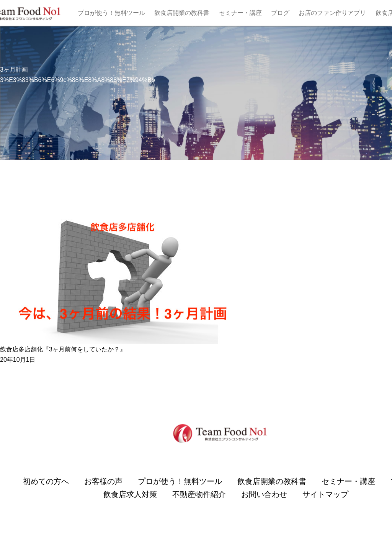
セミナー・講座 (240, 13)
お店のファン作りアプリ (332, 13)
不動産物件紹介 (199, 494)
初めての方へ (46, 481)
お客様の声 (103, 481)
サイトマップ (325, 494)
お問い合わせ (264, 494)
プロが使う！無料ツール (111, 13)
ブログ (280, 13)
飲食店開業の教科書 (182, 13)
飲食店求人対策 (130, 494)
